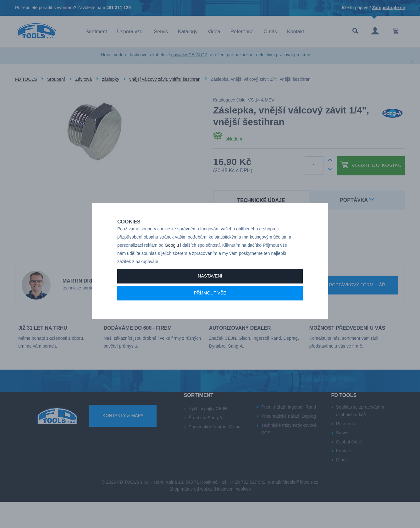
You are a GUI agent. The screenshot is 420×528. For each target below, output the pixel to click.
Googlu (172, 267)
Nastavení (210, 298)
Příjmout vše (210, 315)
